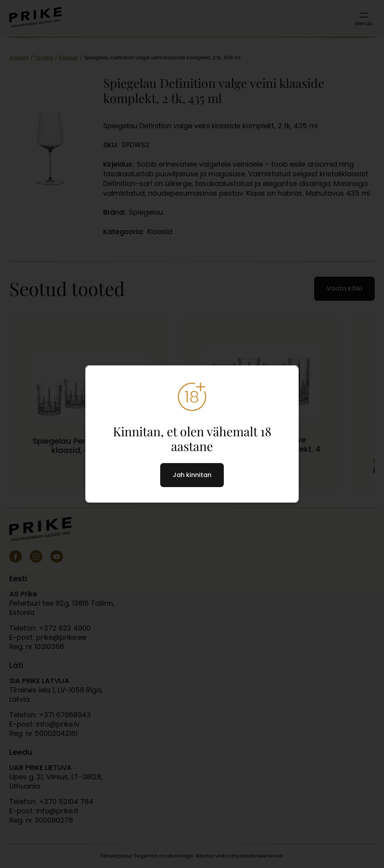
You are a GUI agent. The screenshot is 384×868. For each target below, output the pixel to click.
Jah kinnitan (192, 475)
